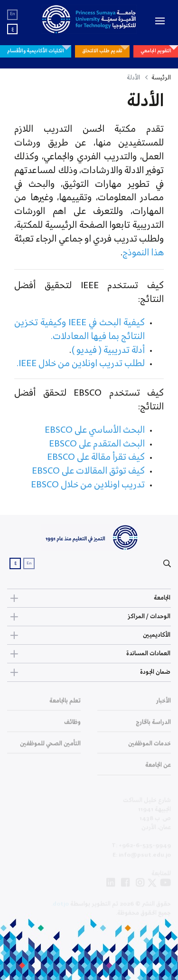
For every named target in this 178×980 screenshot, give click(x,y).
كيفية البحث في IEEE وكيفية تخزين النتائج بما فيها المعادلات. (80, 330)
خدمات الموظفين (150, 747)
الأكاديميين (89, 635)
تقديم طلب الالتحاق (102, 51)
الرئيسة (161, 78)
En (13, 14)
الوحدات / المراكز (89, 617)
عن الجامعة (158, 769)
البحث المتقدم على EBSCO (97, 444)
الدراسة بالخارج (153, 726)
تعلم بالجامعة (65, 704)
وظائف (72, 726)
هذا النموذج (143, 253)
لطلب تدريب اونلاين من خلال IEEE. (80, 364)
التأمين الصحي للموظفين (50, 747)
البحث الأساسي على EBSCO (95, 430)
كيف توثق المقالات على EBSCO (88, 471)
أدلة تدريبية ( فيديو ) (108, 350)
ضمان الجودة (89, 672)
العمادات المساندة (89, 654)
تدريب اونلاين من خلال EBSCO (88, 485)
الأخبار (164, 704)
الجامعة (89, 598)
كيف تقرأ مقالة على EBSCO (96, 457)
